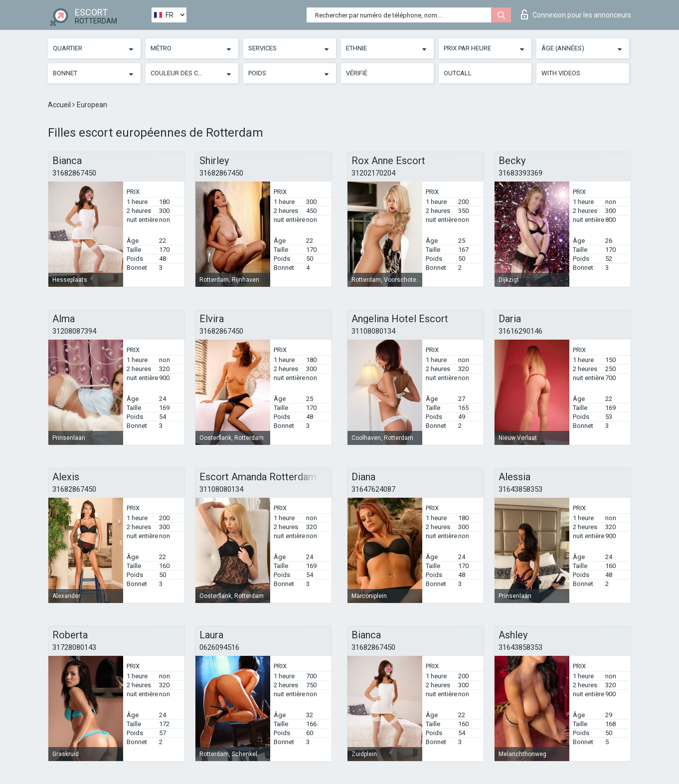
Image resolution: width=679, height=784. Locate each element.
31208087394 (74, 331)
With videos (561, 73)
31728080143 (74, 647)
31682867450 (74, 173)
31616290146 (520, 331)
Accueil (60, 105)
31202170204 (373, 173)
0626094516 (219, 647)
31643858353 (520, 489)
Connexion (576, 14)
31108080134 (373, 331)
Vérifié (357, 73)
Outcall (458, 73)
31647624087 (373, 489)
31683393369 (520, 173)
